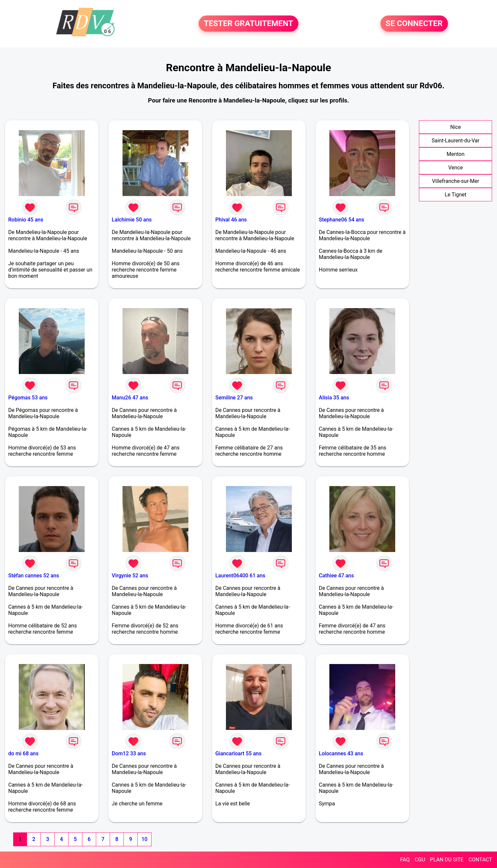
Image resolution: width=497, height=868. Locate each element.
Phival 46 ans (231, 220)
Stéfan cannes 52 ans (34, 576)
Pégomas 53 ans (28, 398)
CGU (420, 860)
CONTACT (480, 860)
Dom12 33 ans (129, 753)
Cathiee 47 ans (336, 576)
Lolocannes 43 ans (341, 753)
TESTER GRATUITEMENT (248, 24)
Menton (456, 154)
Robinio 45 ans (26, 220)
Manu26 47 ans (130, 398)
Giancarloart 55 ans (238, 753)
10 (144, 839)
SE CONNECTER (414, 24)
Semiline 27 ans (234, 398)
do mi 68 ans (23, 753)
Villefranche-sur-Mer (455, 181)
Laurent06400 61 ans (240, 576)
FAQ (405, 860)
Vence (456, 168)
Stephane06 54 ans (342, 220)
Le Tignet (456, 195)
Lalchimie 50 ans (132, 220)
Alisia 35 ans (334, 398)
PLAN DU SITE (447, 860)
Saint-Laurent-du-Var (456, 141)
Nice (456, 127)
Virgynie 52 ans (130, 576)
